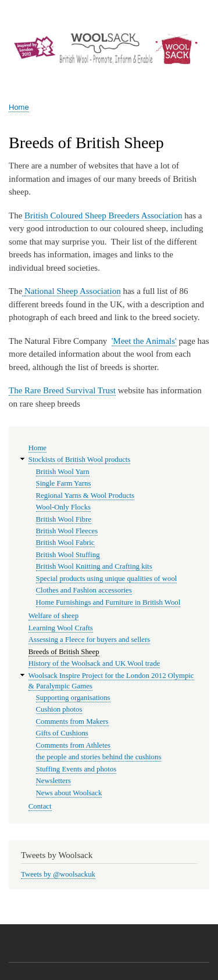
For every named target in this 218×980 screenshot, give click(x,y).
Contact (40, 806)
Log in (196, 11)
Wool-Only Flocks (63, 507)
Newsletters (53, 781)
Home (19, 107)
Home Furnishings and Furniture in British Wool (108, 602)
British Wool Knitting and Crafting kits (94, 566)
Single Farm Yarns (64, 483)
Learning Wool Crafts (61, 628)
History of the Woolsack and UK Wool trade (94, 663)
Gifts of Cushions (62, 733)
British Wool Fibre (64, 519)
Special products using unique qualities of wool (107, 579)
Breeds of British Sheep (64, 652)
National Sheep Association (73, 291)
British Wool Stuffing (68, 555)
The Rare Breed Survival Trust (62, 390)
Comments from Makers (72, 721)
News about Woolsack (69, 793)
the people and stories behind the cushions (99, 757)
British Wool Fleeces (67, 531)
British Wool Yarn (63, 472)
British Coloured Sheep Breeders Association (103, 216)
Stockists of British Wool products (80, 460)
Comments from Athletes (74, 745)
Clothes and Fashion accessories (84, 590)
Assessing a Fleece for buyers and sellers (89, 640)
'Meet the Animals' (144, 341)
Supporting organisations (73, 698)
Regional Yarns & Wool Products (85, 496)
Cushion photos (59, 709)
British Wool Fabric (65, 543)
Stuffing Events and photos (76, 769)
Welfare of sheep (53, 616)
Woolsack (37, 80)
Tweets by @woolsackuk (58, 874)
